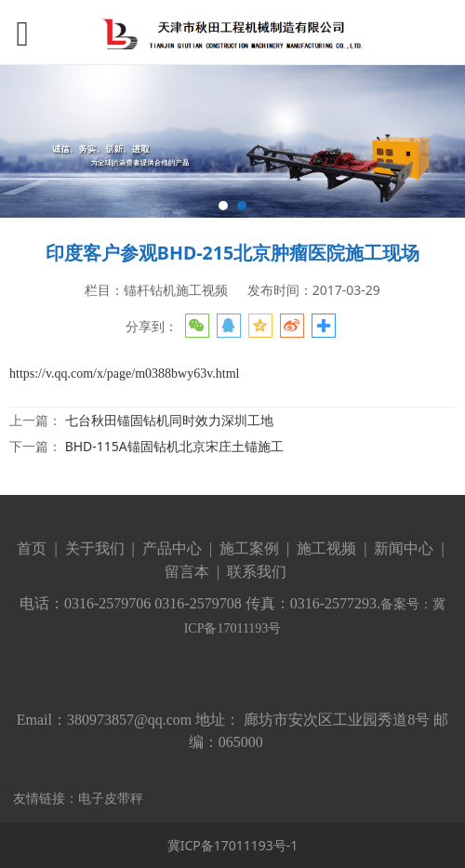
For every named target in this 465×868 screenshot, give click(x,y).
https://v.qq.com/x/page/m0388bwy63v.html (124, 374)
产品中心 (172, 548)
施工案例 (247, 548)
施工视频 (326, 548)
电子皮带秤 (111, 798)
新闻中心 (404, 548)
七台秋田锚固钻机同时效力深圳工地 (169, 420)
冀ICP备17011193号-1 (233, 845)
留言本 (187, 572)
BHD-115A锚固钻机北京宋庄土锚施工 (174, 446)
